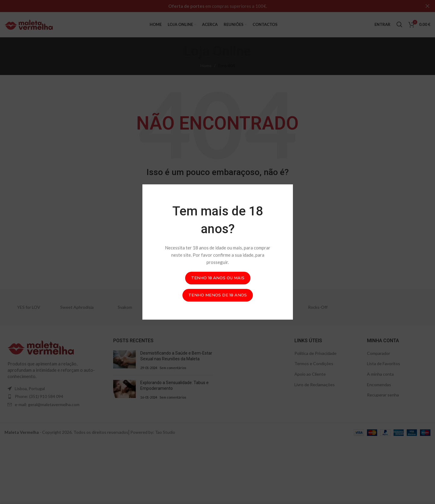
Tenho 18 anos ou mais (217, 278)
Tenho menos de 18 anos (218, 295)
